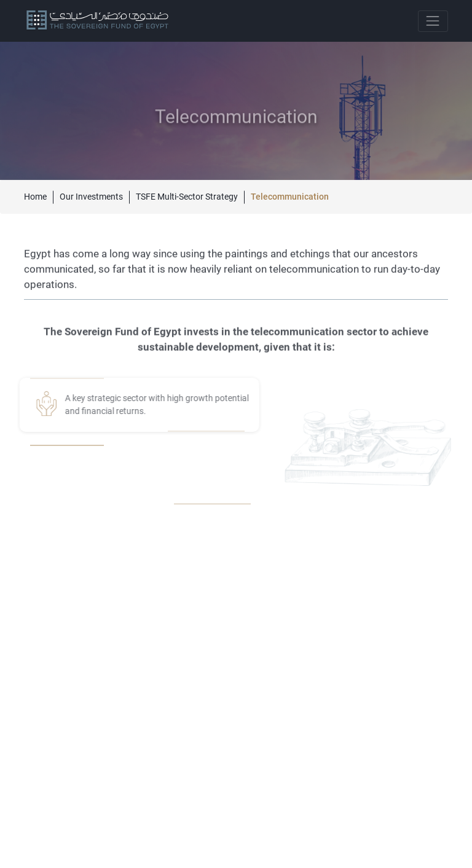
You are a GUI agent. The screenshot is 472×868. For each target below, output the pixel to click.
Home (35, 197)
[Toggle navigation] (433, 21)
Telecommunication (290, 197)
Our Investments (91, 197)
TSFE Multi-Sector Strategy (187, 197)
